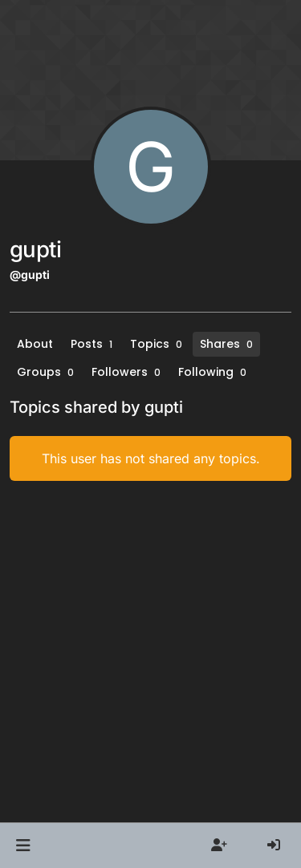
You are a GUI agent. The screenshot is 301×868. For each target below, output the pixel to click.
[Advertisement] (150, 652)
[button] (23, 846)
